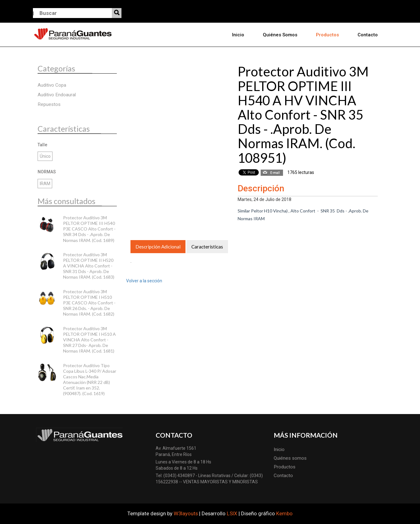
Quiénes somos (280, 35)
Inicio (238, 35)
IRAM (45, 184)
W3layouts (186, 513)
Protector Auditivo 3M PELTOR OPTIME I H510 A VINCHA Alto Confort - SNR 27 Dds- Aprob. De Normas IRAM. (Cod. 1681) (89, 340)
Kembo (284, 513)
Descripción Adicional (158, 247)
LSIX (232, 513)
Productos (327, 35)
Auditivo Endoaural (57, 95)
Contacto (368, 35)
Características (207, 247)
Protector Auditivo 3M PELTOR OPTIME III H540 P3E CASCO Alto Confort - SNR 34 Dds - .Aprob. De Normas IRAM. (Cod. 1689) (89, 229)
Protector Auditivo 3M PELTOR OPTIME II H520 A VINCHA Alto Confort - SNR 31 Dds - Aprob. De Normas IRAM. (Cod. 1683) (89, 266)
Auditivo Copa (52, 85)
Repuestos (49, 104)
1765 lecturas (301, 172)
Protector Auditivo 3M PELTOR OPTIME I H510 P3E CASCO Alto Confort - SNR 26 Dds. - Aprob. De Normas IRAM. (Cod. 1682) (89, 303)
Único (45, 156)
